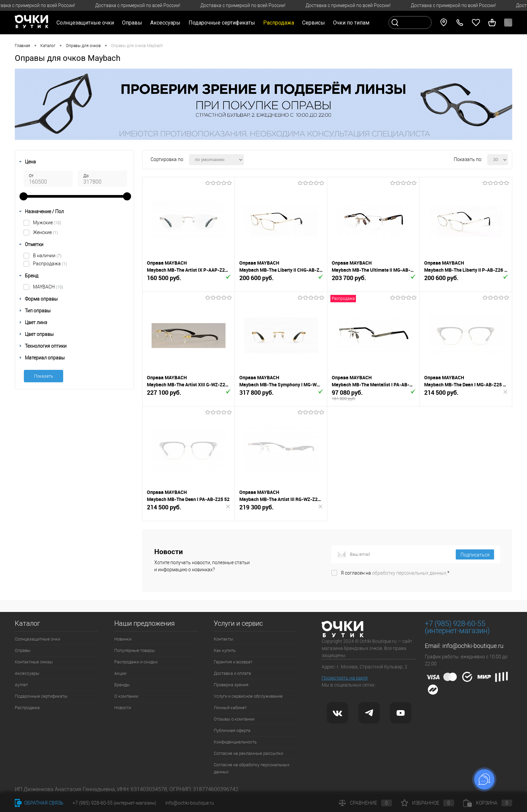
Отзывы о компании (234, 719)
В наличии (47, 256)
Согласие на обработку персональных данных (252, 768)
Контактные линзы (34, 662)
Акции (120, 673)
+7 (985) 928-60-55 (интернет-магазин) (114, 803)
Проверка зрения (231, 685)
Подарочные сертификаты (222, 23)
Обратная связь (39, 803)
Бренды (122, 685)
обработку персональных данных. (410, 573)
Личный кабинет (230, 708)
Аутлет (21, 685)
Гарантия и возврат (233, 662)
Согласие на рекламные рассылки (248, 753)
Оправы (23, 650)
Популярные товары (135, 650)
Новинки (123, 639)
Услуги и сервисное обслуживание (248, 696)
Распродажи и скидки (136, 662)
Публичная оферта (232, 730)
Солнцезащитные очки (37, 639)
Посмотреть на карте (345, 678)
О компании (126, 696)
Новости (123, 708)
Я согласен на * (395, 573)
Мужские (47, 223)
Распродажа (50, 264)
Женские (45, 232)
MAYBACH (48, 287)
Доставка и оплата (232, 673)
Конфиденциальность (235, 742)
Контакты (224, 639)
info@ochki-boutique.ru (473, 646)
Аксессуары (27, 673)
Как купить (225, 650)
